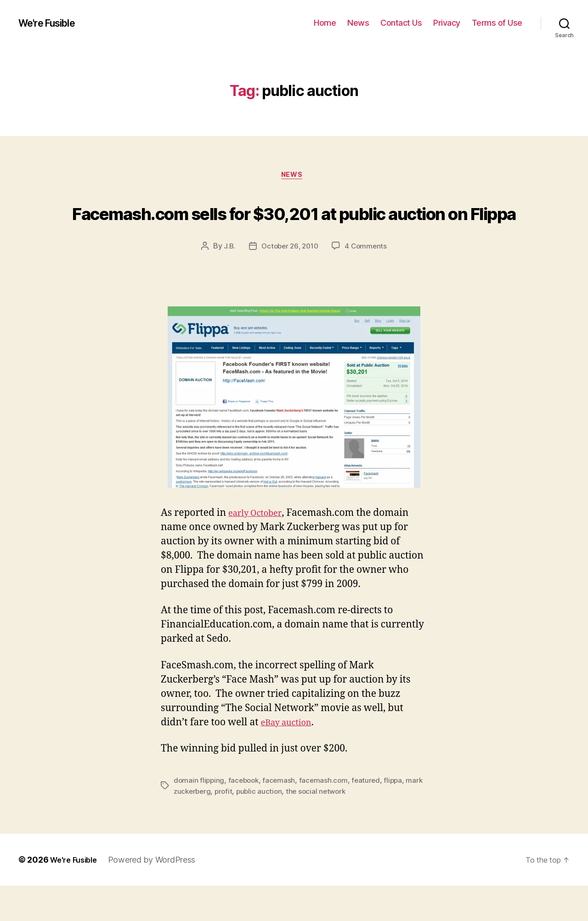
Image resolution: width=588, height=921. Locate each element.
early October (259, 549)
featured (371, 816)
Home (325, 23)
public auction (281, 827)
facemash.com (328, 816)
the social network (340, 827)
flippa (399, 816)
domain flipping (200, 816)
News (358, 23)
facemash (283, 816)
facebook (246, 816)
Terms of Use (497, 23)
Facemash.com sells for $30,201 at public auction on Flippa (294, 229)
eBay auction (291, 758)
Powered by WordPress (158, 895)
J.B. (227, 282)
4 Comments (368, 282)
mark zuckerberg (203, 827)
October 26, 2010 (289, 282)
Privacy (447, 23)
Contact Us (401, 23)
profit (244, 827)
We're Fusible (52, 23)
